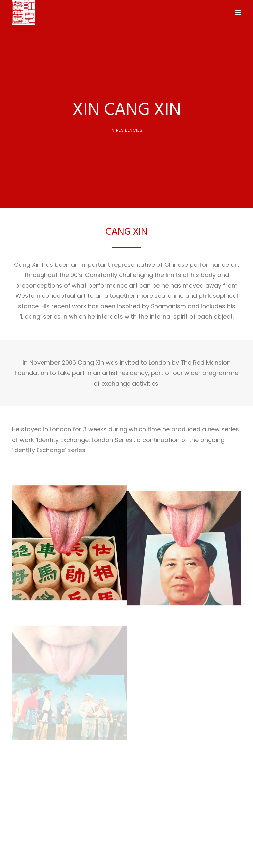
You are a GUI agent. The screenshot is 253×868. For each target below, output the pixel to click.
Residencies (129, 128)
